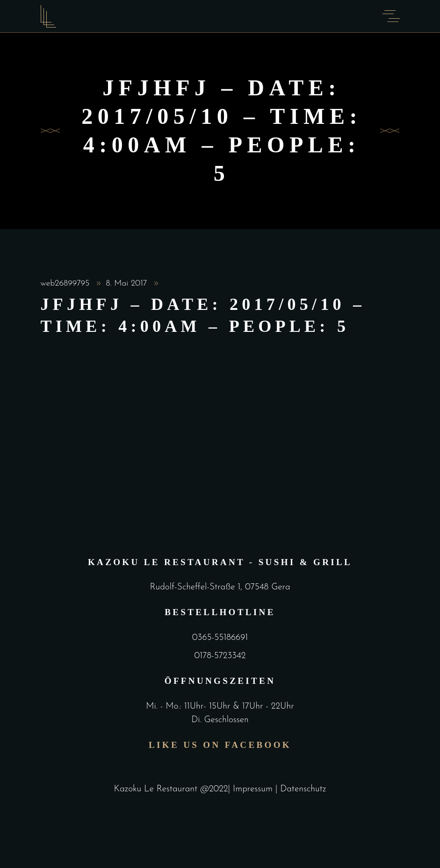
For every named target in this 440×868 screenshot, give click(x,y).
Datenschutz (303, 789)
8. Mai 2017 (128, 283)
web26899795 (67, 283)
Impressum (254, 789)
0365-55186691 (220, 638)
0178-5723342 (220, 656)
